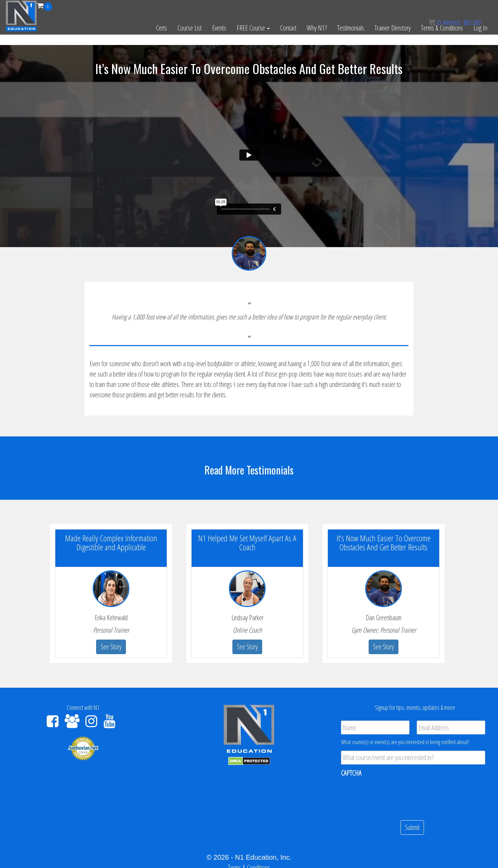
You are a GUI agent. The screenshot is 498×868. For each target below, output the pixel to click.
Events (219, 28)
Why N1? (317, 28)
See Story (111, 647)
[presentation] (394, 796)
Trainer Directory (393, 28)
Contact (288, 28)
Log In (480, 28)
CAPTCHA (351, 773)
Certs (162, 28)
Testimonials (351, 28)
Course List (190, 28)
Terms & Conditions (442, 28)
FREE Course (253, 28)
